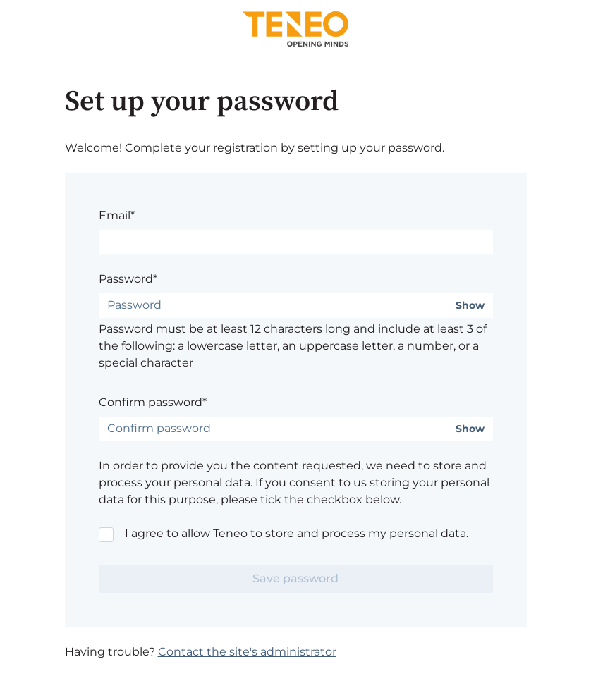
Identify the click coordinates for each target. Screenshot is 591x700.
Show (470, 306)
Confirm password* (153, 402)
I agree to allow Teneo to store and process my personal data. (297, 533)
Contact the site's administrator (247, 652)
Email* (117, 215)
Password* (128, 279)
